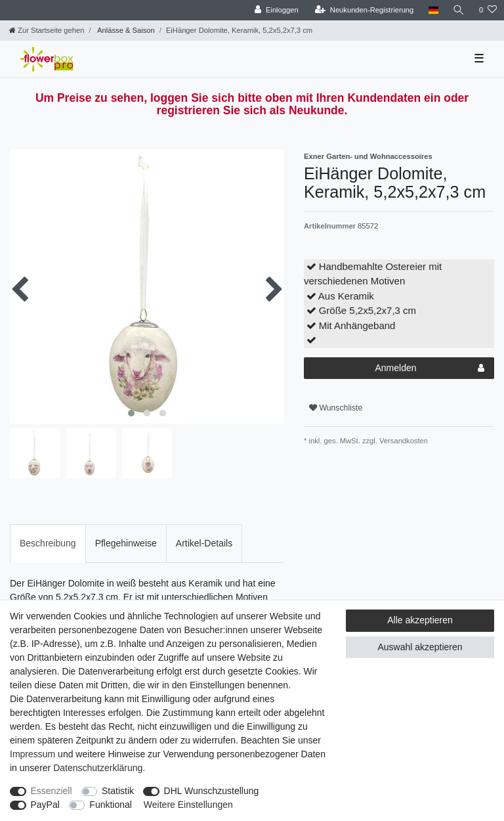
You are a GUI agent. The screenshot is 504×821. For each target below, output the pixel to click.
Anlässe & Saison (125, 30)
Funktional (111, 805)
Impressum (32, 754)
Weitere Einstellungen (188, 805)
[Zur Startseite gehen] (47, 30)
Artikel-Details (204, 543)
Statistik (118, 791)
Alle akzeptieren (420, 620)
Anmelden (430, 368)
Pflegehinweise (126, 543)
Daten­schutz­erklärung (98, 768)
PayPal (45, 805)
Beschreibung (48, 543)
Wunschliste (336, 408)
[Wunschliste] (488, 10)
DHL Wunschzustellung (212, 791)
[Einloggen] (277, 10)
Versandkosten (403, 441)
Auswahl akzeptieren (420, 647)
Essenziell (52, 791)
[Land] (433, 10)
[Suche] (459, 10)
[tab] (48, 544)
